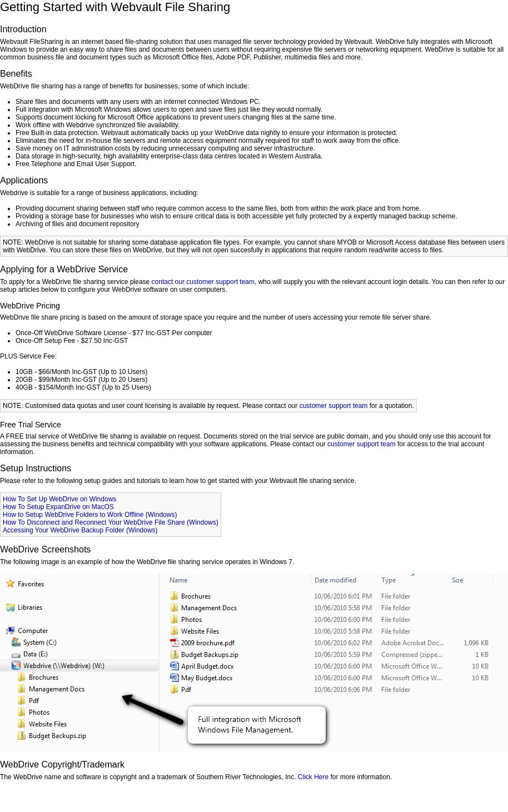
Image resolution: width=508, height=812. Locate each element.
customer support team (334, 406)
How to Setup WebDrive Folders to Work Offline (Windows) (90, 515)
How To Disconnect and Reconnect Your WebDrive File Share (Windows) (111, 522)
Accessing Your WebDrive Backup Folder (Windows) (80, 530)
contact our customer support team (203, 282)
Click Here (313, 777)
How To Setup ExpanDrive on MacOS (58, 507)
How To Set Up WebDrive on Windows (59, 499)
